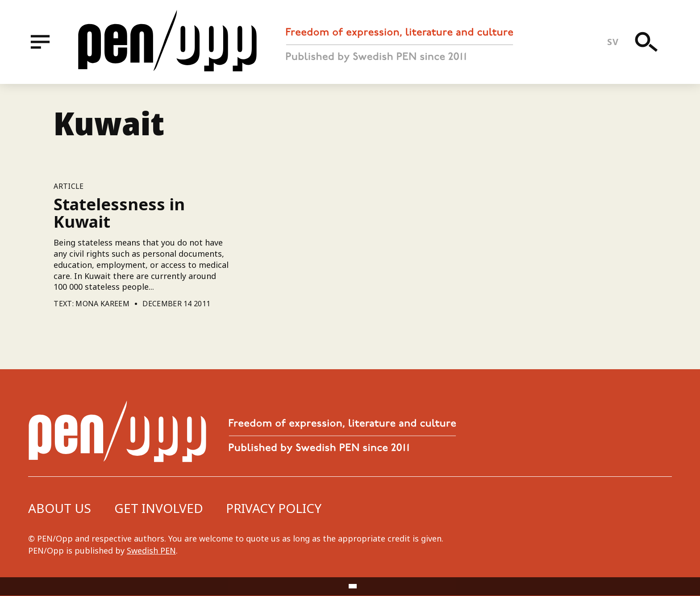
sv (613, 42)
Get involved (159, 508)
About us (60, 508)
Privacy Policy (274, 508)
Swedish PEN (151, 550)
